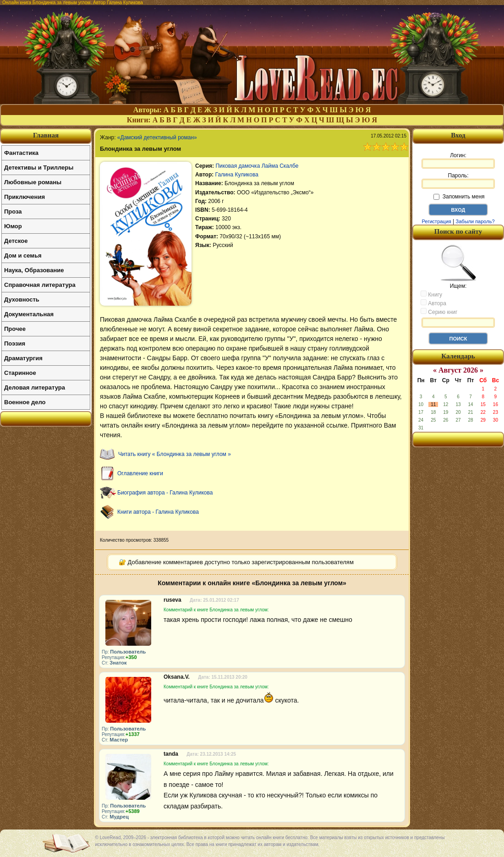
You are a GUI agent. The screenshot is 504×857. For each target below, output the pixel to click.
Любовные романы (33, 182)
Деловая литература (35, 387)
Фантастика (21, 153)
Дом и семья (23, 255)
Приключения (25, 197)
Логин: (458, 160)
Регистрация (436, 221)
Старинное (20, 373)
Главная (46, 135)
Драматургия (23, 358)
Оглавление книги (140, 473)
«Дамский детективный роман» (157, 137)
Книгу (431, 294)
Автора (433, 303)
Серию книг (439, 312)
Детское (16, 241)
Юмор (13, 226)
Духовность (22, 299)
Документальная (29, 314)
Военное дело (25, 402)
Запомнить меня (459, 197)
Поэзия (15, 343)
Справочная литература (40, 285)
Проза (13, 212)
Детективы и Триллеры (39, 168)
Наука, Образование (34, 270)
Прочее (15, 329)
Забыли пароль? (475, 221)
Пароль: (458, 181)
